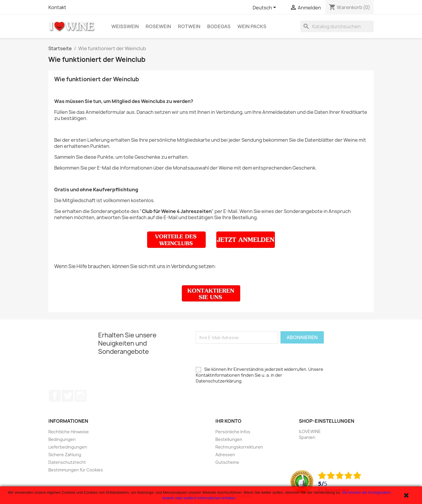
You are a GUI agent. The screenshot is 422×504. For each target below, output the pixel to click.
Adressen (225, 455)
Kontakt (57, 7)
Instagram (81, 396)
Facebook (55, 396)
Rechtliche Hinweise (69, 432)
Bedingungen (62, 439)
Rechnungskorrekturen (239, 447)
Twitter (68, 396)
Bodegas (219, 26)
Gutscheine (227, 462)
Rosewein (158, 26)
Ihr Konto (228, 421)
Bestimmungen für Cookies (76, 470)
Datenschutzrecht (67, 462)
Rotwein (189, 26)
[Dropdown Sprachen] (265, 8)
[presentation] (240, 355)
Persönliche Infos (233, 432)
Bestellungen (229, 439)
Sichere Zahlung (65, 455)
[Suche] (337, 26)
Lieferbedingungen (68, 447)
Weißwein (125, 26)
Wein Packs (252, 26)
